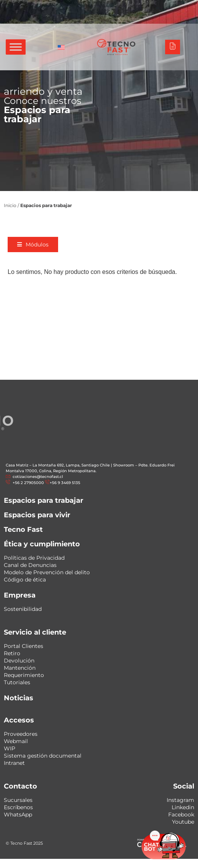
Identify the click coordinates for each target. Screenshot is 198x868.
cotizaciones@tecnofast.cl (38, 477)
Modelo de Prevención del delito (47, 572)
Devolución (19, 661)
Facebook (181, 815)
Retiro (12, 653)
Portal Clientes (24, 646)
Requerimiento (24, 675)
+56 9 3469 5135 (65, 483)
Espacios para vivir (37, 515)
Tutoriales (17, 682)
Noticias (19, 698)
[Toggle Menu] (16, 47)
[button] (36, 245)
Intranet (14, 763)
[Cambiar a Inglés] (61, 47)
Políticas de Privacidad (34, 558)
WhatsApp (18, 815)
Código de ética (25, 580)
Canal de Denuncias (30, 565)
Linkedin (183, 807)
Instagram (180, 800)
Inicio (10, 205)
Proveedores (21, 734)
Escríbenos (18, 807)
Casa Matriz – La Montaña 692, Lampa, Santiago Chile (58, 465)
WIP (10, 748)
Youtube (183, 822)
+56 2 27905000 (28, 483)
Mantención (20, 668)
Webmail (16, 741)
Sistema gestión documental (43, 756)
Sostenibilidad (23, 609)
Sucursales (18, 800)
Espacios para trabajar (44, 500)
